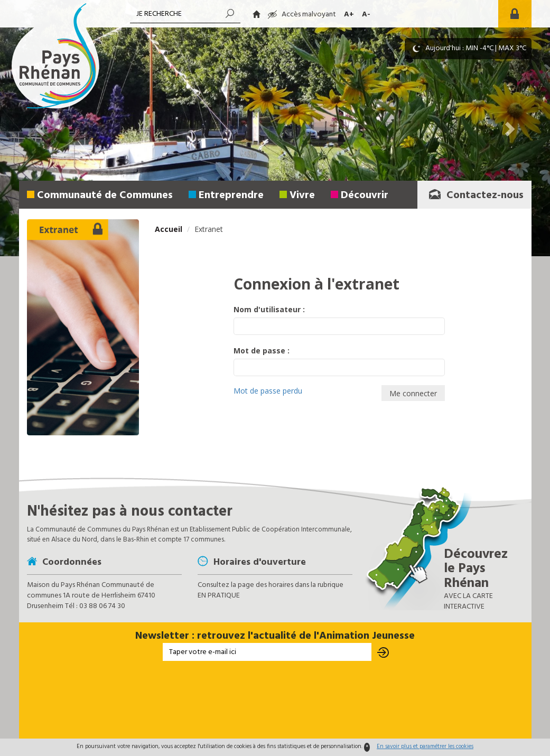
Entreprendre (231, 195)
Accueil (169, 229)
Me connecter (413, 393)
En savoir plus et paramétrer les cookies (425, 746)
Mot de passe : (262, 351)
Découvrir (365, 195)
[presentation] (275, 701)
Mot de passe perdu (268, 391)
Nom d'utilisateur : (269, 309)
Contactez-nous (476, 195)
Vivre (302, 195)
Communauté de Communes (105, 195)
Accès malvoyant (302, 15)
